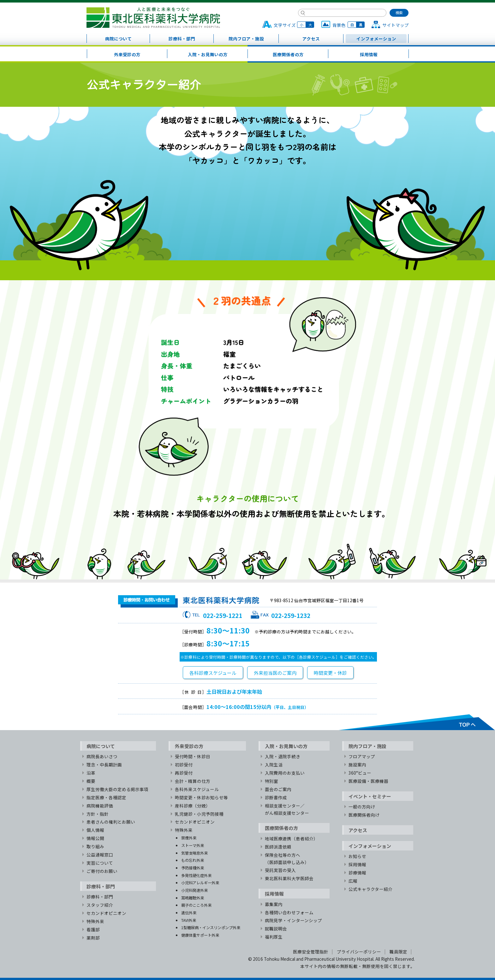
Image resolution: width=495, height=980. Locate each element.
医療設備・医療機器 (368, 781)
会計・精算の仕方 (193, 781)
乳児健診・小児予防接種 (199, 814)
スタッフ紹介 (100, 905)
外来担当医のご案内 (275, 673)
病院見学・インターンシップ (293, 920)
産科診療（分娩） (193, 806)
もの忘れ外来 (193, 860)
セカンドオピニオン (106, 913)
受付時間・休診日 (193, 756)
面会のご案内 (278, 789)
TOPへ (417, 722)
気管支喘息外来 (194, 853)
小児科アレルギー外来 (200, 883)
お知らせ (357, 856)
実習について (100, 863)
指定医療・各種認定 (106, 797)
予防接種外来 (193, 868)
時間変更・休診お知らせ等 (201, 797)
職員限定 (398, 952)
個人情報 (95, 830)
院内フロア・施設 (246, 39)
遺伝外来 (189, 913)
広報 (353, 881)
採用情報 (369, 54)
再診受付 (184, 773)
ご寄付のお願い (102, 871)
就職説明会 (276, 929)
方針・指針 (98, 814)
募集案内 (274, 904)
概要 (91, 781)
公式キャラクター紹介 (370, 889)
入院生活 (274, 765)
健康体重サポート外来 (200, 935)
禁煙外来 (189, 838)
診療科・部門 (182, 39)
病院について (118, 39)
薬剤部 (93, 938)
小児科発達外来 (194, 890)
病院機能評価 (100, 806)
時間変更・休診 (330, 673)
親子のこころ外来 (196, 905)
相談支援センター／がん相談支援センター (287, 809)
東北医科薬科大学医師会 (289, 878)
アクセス (311, 39)
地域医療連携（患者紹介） (291, 838)
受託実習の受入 (280, 870)
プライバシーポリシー (359, 952)
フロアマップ (362, 756)
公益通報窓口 (100, 855)
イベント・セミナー (370, 796)
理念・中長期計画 (104, 765)
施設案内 (357, 765)
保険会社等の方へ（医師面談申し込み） (287, 859)
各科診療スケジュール (213, 673)
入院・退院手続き (283, 756)
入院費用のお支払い (285, 773)
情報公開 (95, 838)
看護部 (93, 929)
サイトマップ (396, 25)
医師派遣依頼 (278, 847)
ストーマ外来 (193, 845)
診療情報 (357, 873)
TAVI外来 (189, 920)
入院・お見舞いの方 (208, 54)
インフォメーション (376, 39)
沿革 (91, 773)
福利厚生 (274, 937)
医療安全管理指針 (311, 952)
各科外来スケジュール (197, 789)
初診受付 (184, 765)
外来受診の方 (127, 54)
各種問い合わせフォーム (289, 912)
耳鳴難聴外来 (193, 898)
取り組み (95, 846)
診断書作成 (276, 797)
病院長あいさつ (102, 756)
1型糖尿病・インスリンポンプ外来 (211, 927)
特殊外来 (95, 921)
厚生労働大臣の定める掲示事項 (117, 789)
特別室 (271, 781)
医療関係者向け (364, 815)
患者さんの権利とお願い (111, 822)
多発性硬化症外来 (196, 875)
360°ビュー (360, 773)
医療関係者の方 (288, 54)
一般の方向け (362, 807)
